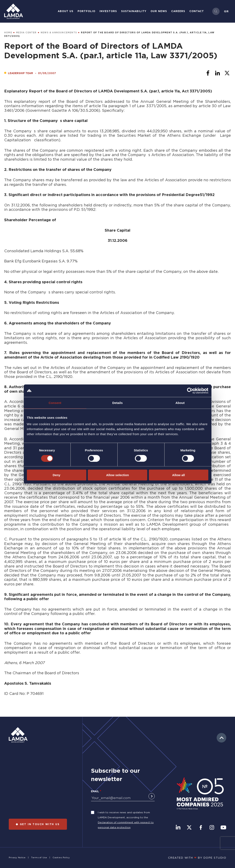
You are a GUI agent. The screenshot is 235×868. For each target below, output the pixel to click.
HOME (8, 33)
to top (221, 738)
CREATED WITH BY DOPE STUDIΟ (197, 858)
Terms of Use (39, 857)
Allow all (179, 475)
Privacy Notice (17, 857)
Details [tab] (118, 403)
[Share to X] (227, 73)
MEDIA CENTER (26, 33)
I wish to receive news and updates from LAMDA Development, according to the (124, 815)
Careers (178, 11)
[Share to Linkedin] (217, 73)
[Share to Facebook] (208, 73)
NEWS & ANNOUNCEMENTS (59, 33)
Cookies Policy (61, 857)
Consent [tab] (55, 403)
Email (95, 791)
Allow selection (117, 475)
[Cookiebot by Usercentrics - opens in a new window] (190, 391)
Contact (197, 11)
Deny (57, 475)
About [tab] (180, 403)
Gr (226, 11)
